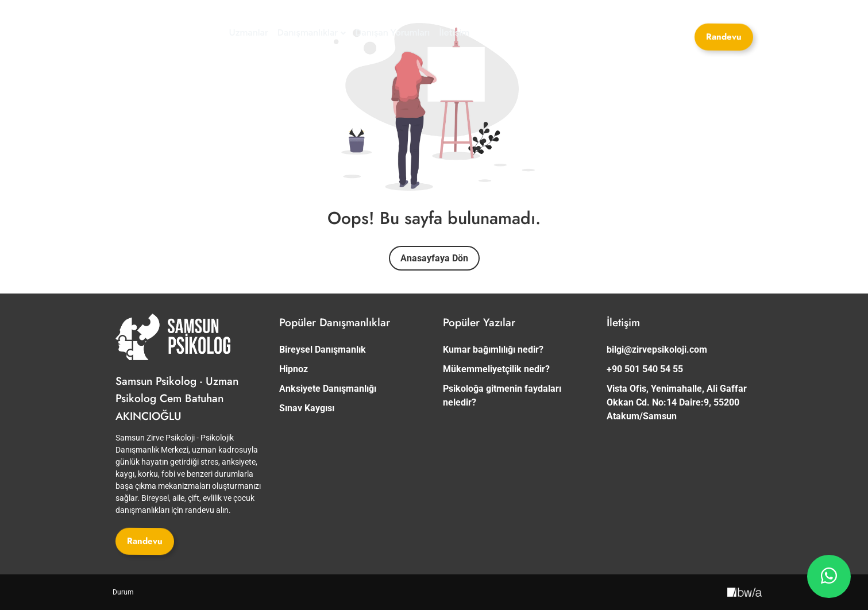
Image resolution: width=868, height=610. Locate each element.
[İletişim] (454, 33)
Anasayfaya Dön (434, 258)
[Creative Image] (744, 592)
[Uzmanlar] (249, 33)
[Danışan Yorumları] (392, 33)
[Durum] (123, 592)
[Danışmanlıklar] (312, 33)
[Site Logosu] (159, 33)
